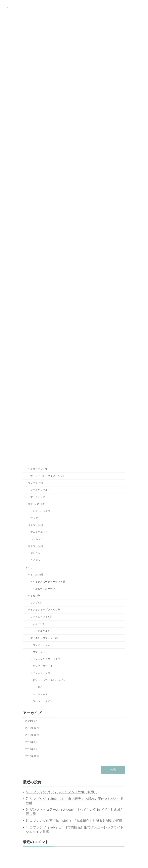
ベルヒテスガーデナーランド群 (48, 582)
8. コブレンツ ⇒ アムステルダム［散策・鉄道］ (62, 792)
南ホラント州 (35, 547)
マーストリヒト (39, 497)
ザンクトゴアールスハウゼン (49, 680)
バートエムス (40, 694)
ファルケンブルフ (40, 490)
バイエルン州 (35, 575)
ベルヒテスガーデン (44, 589)
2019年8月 (31, 749)
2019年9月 (31, 742)
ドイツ (29, 568)
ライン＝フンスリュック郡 (45, 659)
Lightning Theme (74, 862)
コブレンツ (39, 652)
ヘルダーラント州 (38, 469)
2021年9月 (31, 721)
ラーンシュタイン (43, 701)
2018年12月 (32, 756)
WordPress (57, 862)
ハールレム (36, 539)
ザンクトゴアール (43, 666)
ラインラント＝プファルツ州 (44, 610)
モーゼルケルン (41, 631)
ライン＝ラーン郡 (40, 673)
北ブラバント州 (36, 504)
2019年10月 (32, 735)
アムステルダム (39, 532)
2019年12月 (32, 728)
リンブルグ (36, 603)
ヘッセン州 (34, 596)
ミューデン (39, 624)
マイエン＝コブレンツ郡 (44, 638)
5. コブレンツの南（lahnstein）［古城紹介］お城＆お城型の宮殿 (74, 821)
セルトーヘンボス (40, 511)
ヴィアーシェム (41, 645)
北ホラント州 (35, 525)
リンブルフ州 (35, 483)
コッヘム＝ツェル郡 (41, 617)
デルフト (35, 554)
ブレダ (34, 518)
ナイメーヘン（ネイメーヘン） (48, 476)
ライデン (35, 561)
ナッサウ (38, 687)
